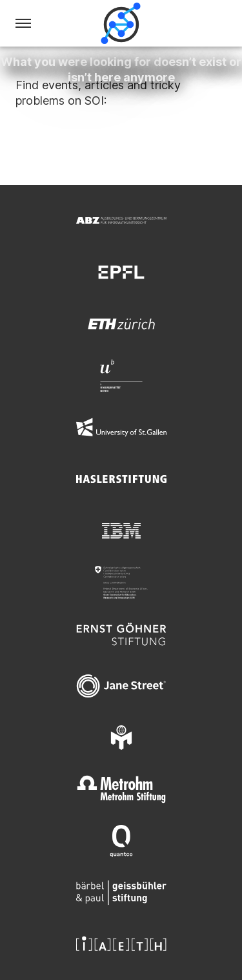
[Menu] (23, 23)
